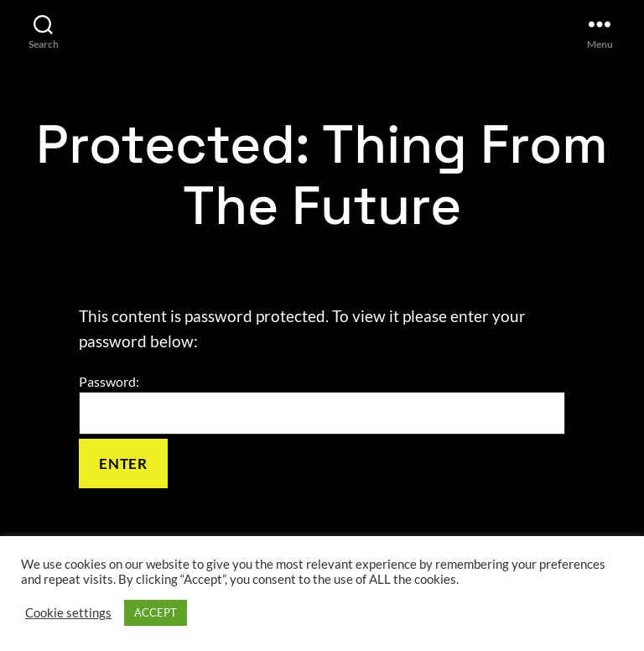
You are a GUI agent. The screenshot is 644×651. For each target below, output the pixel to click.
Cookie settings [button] (68, 613)
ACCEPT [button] (156, 612)
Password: (322, 404)
